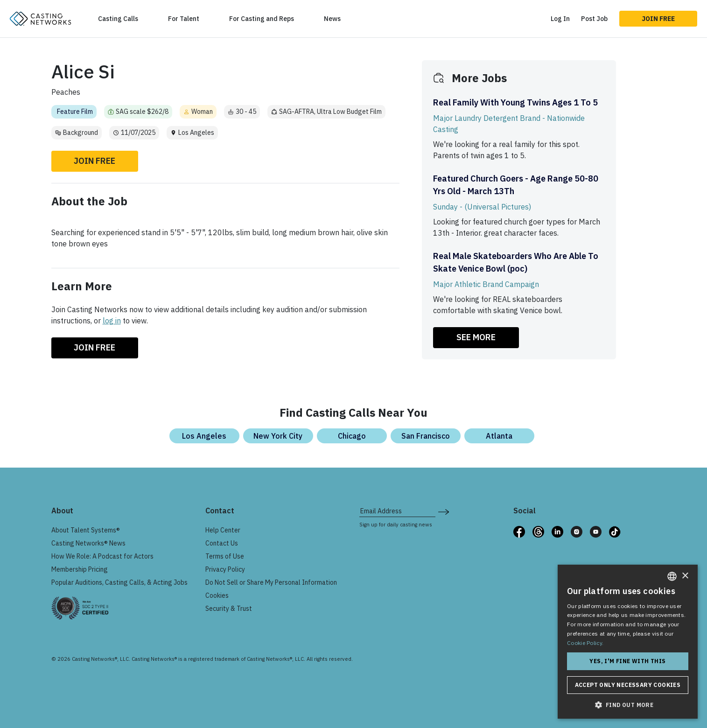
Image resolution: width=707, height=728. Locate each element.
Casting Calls (118, 19)
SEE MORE (476, 337)
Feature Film (75, 112)
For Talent (184, 19)
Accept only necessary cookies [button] (628, 685)
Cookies (217, 595)
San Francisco (426, 436)
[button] (628, 705)
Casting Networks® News (88, 543)
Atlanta (499, 436)
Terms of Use (225, 556)
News (332, 19)
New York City (278, 436)
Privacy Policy (225, 569)
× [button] (685, 576)
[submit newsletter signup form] (444, 511)
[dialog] (628, 642)
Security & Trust (229, 609)
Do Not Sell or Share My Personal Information (271, 582)
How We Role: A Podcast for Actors (102, 556)
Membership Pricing (80, 569)
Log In (560, 19)
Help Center (223, 530)
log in (112, 321)
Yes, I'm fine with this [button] (627, 661)
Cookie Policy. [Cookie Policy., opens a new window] (585, 643)
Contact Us (222, 543)
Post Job (594, 19)
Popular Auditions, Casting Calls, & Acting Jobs (119, 582)
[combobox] (672, 576)
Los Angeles (204, 436)
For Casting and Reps (262, 19)
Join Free (658, 19)
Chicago (352, 436)
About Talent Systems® (86, 530)
